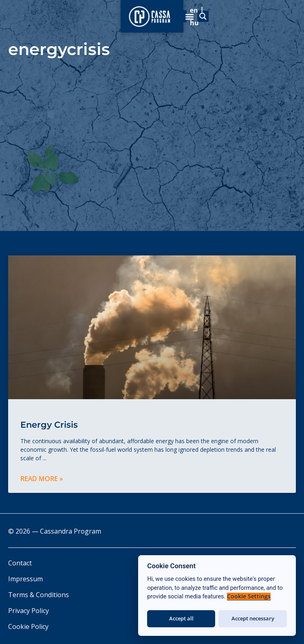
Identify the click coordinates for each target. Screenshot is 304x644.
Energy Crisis (49, 425)
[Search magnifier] (131, 14)
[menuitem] (219, 13)
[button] (285, 14)
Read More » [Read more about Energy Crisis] (42, 479)
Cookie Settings (249, 596)
